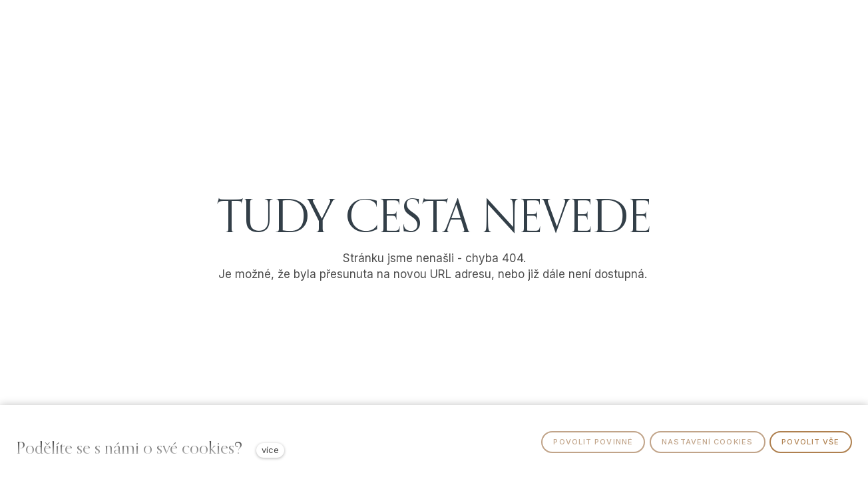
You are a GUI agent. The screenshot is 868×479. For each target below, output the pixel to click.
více (270, 450)
